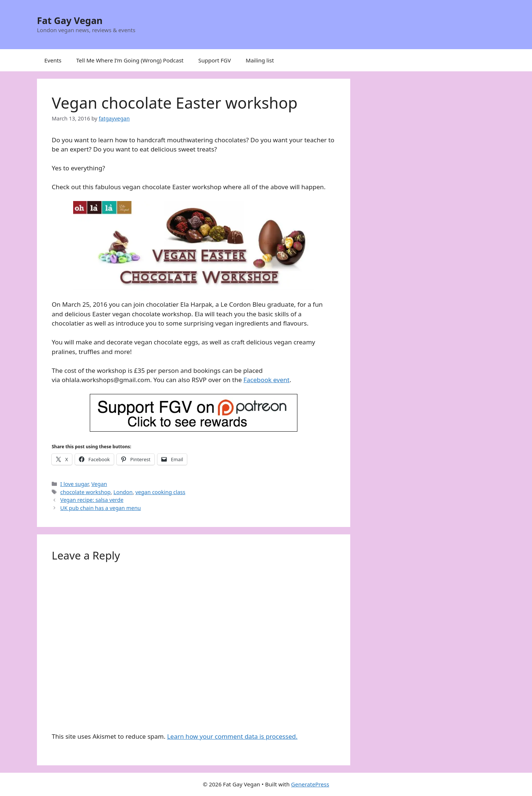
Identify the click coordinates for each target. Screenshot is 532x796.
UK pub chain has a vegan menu (100, 508)
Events (53, 60)
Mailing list (260, 60)
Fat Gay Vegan (70, 20)
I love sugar (74, 484)
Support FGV (215, 60)
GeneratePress (310, 784)
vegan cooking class (161, 492)
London (123, 492)
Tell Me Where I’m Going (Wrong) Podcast (130, 60)
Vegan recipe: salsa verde (92, 500)
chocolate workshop (85, 492)
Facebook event (267, 380)
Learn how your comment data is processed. (232, 736)
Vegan (99, 484)
